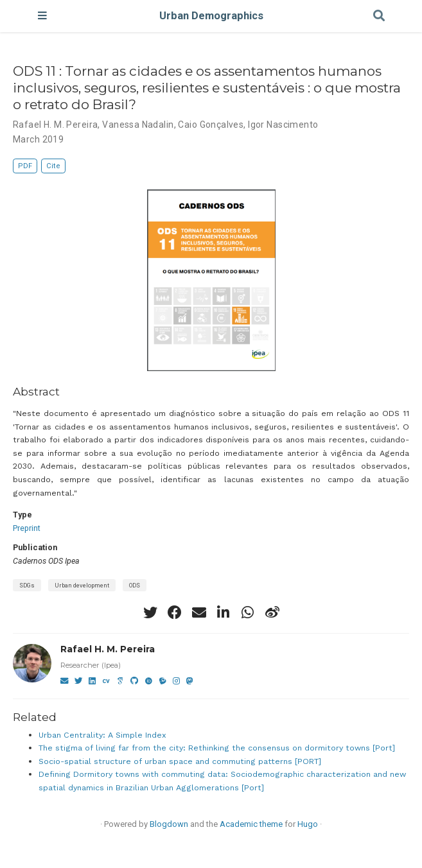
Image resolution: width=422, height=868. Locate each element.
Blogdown (169, 824)
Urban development (82, 585)
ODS (135, 585)
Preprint (27, 528)
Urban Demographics (211, 16)
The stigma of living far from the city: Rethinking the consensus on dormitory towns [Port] (217, 748)
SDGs (27, 585)
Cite (53, 166)
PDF (25, 166)
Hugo (308, 824)
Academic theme (251, 824)
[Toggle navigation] (42, 16)
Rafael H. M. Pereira (108, 649)
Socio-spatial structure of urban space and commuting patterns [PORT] (180, 761)
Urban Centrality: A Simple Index (102, 735)
